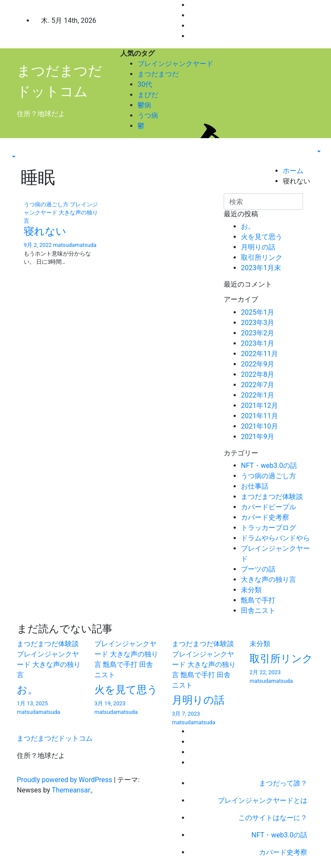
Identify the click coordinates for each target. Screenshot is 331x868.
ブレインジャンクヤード (175, 64)
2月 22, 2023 (265, 672)
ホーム (293, 171)
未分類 (251, 590)
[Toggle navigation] (16, 149)
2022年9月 (258, 364)
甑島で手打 (258, 600)
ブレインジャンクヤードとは (262, 800)
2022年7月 (258, 385)
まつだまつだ (158, 74)
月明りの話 (258, 247)
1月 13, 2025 (32, 703)
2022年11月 (259, 354)
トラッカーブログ (269, 528)
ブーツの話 (258, 569)
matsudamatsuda (75, 245)
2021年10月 (259, 426)
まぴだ (148, 95)
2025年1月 (258, 312)
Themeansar (71, 790)
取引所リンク (262, 257)
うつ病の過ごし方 (47, 204)
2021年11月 (259, 416)
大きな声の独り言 (269, 579)
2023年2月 (258, 333)
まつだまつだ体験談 (272, 497)
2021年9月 (258, 437)
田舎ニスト (258, 611)
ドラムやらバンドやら (275, 538)
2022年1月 (258, 395)
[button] (13, 157)
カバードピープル (269, 507)
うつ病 (148, 115)
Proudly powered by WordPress (65, 780)
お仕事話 (255, 486)
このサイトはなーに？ (273, 818)
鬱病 (144, 105)
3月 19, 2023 (110, 703)
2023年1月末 (261, 268)
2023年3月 (258, 323)
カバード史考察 (265, 517)
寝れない (45, 231)
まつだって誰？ (283, 783)
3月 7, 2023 (186, 714)
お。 (248, 226)
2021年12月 (259, 406)
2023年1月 (258, 343)
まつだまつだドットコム (55, 738)
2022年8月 (258, 374)
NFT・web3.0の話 (269, 466)
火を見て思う (262, 237)
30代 (145, 84)
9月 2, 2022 (38, 245)
